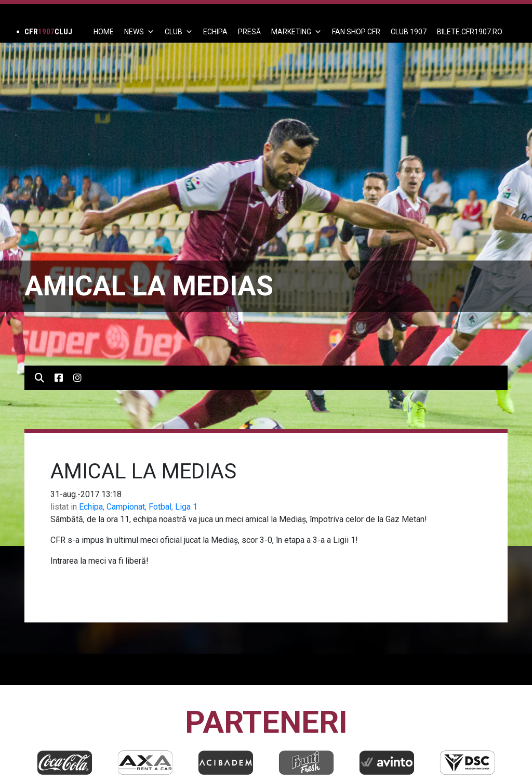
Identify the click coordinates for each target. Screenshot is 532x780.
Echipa (91, 507)
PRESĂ (249, 32)
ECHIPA (215, 32)
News (139, 32)
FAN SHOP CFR (356, 32)
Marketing (296, 32)
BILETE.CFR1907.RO (470, 32)
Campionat (126, 507)
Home (104, 32)
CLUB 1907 (409, 32)
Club (179, 32)
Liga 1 (186, 507)
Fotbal (160, 507)
